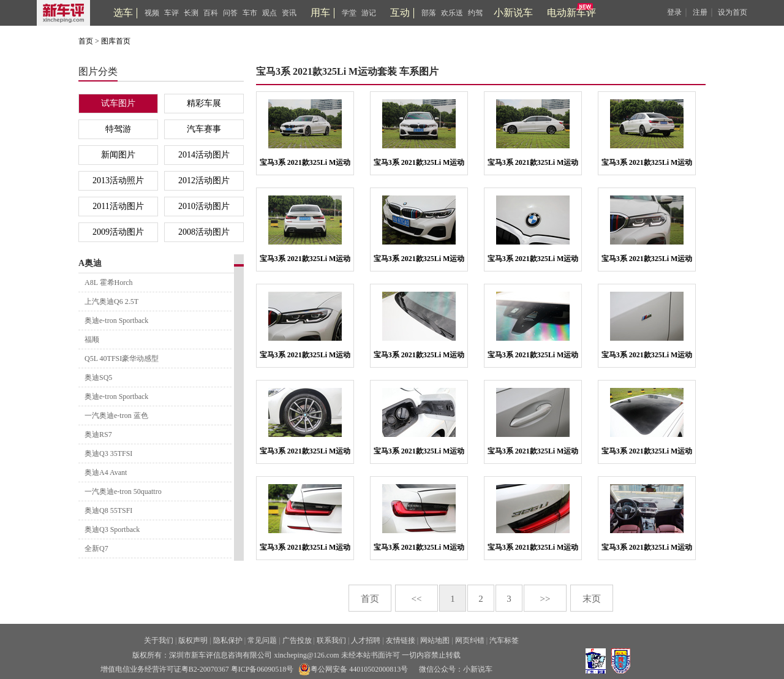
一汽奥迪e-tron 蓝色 (116, 415)
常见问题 (262, 640)
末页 (592, 599)
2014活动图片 (204, 155)
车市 (250, 13)
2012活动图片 (204, 180)
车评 (171, 13)
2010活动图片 (204, 206)
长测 (191, 13)
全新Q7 (96, 548)
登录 (674, 12)
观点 (269, 13)
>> (545, 599)
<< (417, 599)
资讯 (289, 13)
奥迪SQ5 (98, 377)
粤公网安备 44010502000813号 (353, 669)
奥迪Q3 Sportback (112, 529)
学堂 (349, 13)
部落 (429, 13)
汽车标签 (504, 640)
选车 (123, 13)
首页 (86, 41)
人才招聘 (366, 640)
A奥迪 (90, 263)
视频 (152, 13)
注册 (700, 12)
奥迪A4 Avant (106, 472)
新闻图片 (118, 155)
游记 (369, 13)
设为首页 (733, 12)
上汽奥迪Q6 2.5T (111, 302)
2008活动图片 (204, 232)
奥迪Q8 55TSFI (108, 510)
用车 (320, 13)
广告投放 (297, 640)
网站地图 (435, 640)
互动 (400, 13)
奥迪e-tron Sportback (116, 321)
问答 (230, 13)
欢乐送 (452, 13)
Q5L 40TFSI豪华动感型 (122, 358)
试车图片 (118, 103)
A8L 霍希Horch (109, 283)
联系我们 (331, 640)
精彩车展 (204, 103)
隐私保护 (228, 640)
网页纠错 (470, 640)
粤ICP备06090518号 (262, 669)
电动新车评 (571, 13)
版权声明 (193, 640)
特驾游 (118, 129)
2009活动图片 (118, 232)
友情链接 (401, 640)
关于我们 (159, 640)
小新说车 (513, 13)
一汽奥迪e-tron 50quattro (123, 491)
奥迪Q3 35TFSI (108, 453)
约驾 (475, 13)
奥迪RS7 (98, 434)
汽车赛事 (204, 129)
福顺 (92, 339)
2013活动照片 (118, 180)
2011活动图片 (118, 206)
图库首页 (116, 41)
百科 (211, 13)
